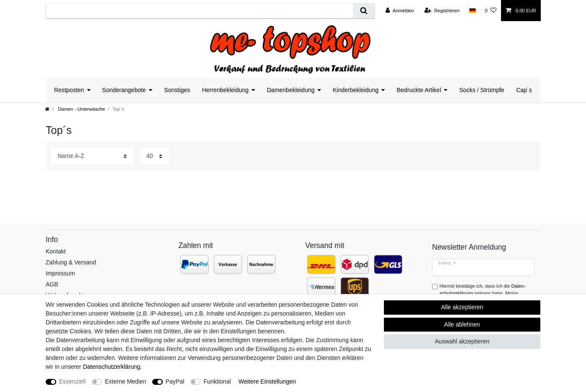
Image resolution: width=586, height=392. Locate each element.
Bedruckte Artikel (419, 90)
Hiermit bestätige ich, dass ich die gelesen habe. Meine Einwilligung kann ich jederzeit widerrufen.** (485, 293)
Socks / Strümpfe (482, 90)
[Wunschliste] (491, 11)
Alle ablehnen (462, 324)
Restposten (69, 90)
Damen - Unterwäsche (81, 109)
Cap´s (524, 90)
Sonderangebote (124, 90)
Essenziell (73, 381)
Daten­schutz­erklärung (112, 367)
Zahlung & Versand (71, 262)
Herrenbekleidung (226, 90)
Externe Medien (126, 381)
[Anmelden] (400, 11)
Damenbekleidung (291, 90)
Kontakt (56, 251)
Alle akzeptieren (462, 307)
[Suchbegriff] (199, 11)
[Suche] (364, 11)
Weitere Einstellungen (267, 381)
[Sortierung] (92, 156)
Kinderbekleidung (356, 90)
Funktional (217, 381)
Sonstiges (177, 90)
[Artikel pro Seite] (154, 156)
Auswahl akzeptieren (462, 341)
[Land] (472, 11)
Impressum (60, 273)
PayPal (175, 381)
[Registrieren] (442, 11)
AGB (52, 284)
